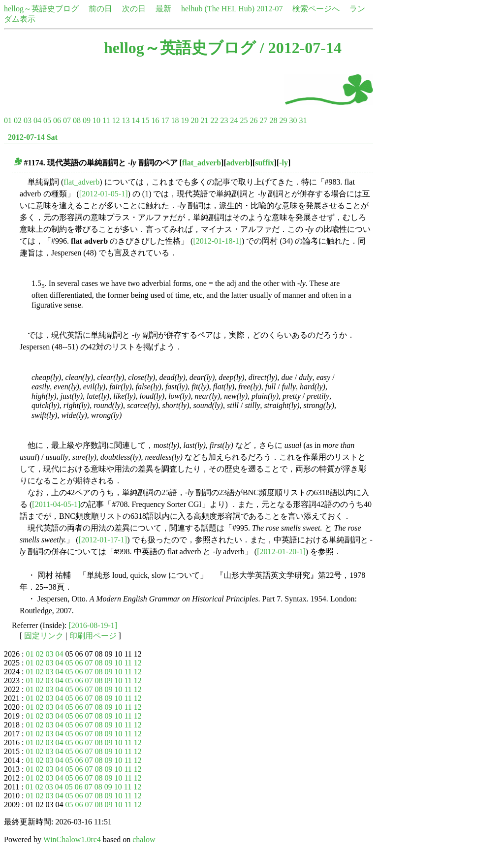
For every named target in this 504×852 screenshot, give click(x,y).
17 (165, 120)
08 (77, 120)
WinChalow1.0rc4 (72, 839)
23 (224, 120)
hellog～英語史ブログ (41, 9)
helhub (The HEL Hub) (218, 9)
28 (273, 120)
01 (8, 120)
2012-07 (269, 9)
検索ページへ (316, 9)
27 (263, 120)
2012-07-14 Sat (33, 137)
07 (67, 120)
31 (303, 120)
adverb (238, 163)
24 (234, 120)
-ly (283, 163)
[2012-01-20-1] (281, 552)
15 (145, 120)
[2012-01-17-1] (103, 540)
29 (283, 120)
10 (96, 120)
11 (106, 120)
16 (155, 120)
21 (204, 120)
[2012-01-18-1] (217, 241)
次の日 (134, 9)
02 (18, 120)
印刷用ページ (93, 636)
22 (214, 120)
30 (293, 120)
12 (116, 120)
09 (87, 120)
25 (244, 120)
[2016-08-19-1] (93, 625)
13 (126, 120)
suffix (264, 163)
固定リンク (44, 636)
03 (28, 120)
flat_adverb (202, 163)
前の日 (100, 9)
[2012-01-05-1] (104, 194)
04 (37, 120)
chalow (144, 839)
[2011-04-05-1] (56, 504)
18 (175, 120)
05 (47, 120)
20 (194, 120)
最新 (163, 9)
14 (135, 120)
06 (57, 120)
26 (253, 120)
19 (185, 120)
